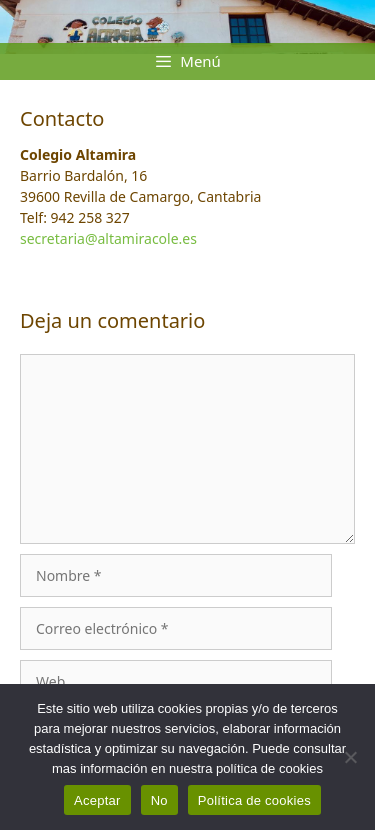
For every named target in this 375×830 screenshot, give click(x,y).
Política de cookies (254, 800)
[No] (350, 757)
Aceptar (97, 800)
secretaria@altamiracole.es (108, 238)
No (159, 800)
